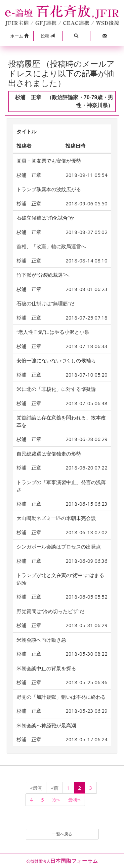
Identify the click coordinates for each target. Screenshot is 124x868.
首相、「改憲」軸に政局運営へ (51, 246)
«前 (55, 788)
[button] (19, 36)
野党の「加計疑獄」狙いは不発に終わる (61, 697)
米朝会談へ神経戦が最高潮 (46, 725)
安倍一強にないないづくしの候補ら (56, 360)
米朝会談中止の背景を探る (46, 668)
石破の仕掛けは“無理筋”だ (45, 303)
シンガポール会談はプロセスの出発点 (59, 546)
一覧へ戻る (62, 834)
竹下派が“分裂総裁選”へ (43, 275)
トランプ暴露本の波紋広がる (49, 189)
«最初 (36, 788)
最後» (74, 800)
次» (56, 800)
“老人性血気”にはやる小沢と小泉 (53, 332)
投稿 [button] (48, 36)
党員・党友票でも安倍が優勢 (49, 161)
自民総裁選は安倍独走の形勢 (49, 454)
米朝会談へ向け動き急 (41, 640)
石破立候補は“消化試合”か (45, 218)
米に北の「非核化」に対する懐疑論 (56, 389)
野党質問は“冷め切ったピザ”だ (50, 611)
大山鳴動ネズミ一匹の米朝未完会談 (56, 518)
